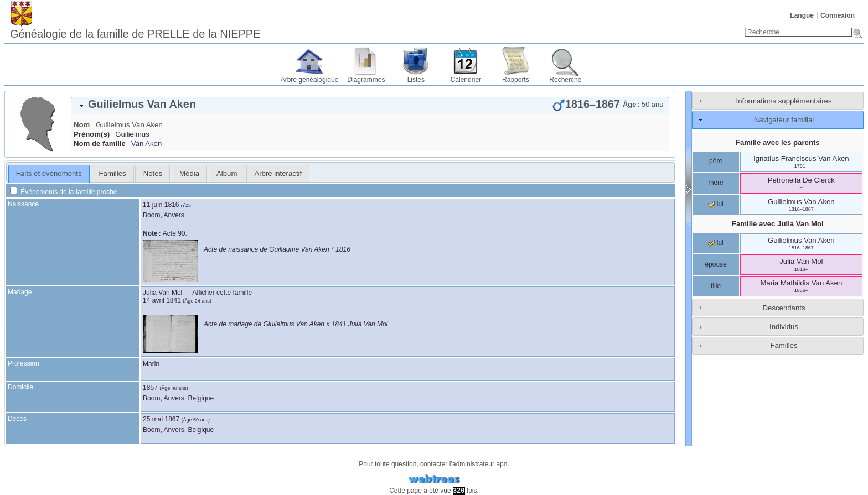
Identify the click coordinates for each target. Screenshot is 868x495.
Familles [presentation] (113, 173)
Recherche (565, 80)
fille (716, 286)
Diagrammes (366, 80)
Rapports (516, 80)
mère (715, 183)
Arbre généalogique (310, 80)
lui (715, 204)
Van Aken (146, 144)
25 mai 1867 (161, 419)
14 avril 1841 (162, 300)
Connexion (838, 15)
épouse (715, 264)
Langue (802, 15)
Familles (784, 345)
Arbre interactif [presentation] (278, 173)
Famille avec (778, 224)
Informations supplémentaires (784, 101)
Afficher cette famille (222, 293)
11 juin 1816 (161, 205)
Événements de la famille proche (63, 192)
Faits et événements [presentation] (49, 173)
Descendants (784, 308)
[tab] (370, 106)
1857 (150, 388)
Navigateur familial (784, 120)
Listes (416, 80)
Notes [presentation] (153, 173)
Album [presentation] (227, 173)
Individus (784, 327)
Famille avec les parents (778, 142)
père (716, 161)
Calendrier (466, 80)
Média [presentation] (189, 173)
